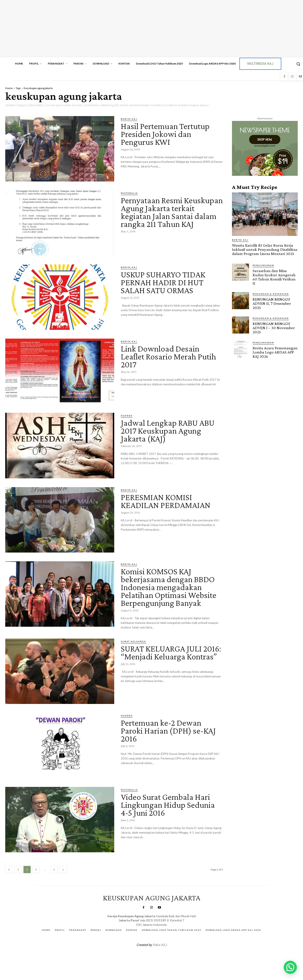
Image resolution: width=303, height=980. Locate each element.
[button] (290, 967)
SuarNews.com (145, 957)
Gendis (165, 957)
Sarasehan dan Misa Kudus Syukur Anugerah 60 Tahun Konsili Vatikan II (274, 277)
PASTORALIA (129, 193)
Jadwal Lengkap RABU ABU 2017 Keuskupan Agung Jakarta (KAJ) (168, 431)
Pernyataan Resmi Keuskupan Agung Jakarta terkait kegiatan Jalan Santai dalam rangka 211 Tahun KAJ (172, 212)
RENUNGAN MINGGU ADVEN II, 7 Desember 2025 (272, 303)
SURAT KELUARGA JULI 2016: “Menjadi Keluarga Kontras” (171, 652)
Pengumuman (263, 265)
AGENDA (127, 416)
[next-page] (63, 870)
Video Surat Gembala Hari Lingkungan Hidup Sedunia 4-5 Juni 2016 (168, 805)
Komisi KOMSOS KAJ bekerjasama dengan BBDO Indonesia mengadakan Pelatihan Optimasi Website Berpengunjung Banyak (169, 587)
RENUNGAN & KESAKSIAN (271, 294)
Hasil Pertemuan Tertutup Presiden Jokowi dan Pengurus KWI (165, 134)
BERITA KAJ (129, 119)
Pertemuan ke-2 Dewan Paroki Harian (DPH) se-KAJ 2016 (168, 731)
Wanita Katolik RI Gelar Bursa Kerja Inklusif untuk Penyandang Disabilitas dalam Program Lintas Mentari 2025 (265, 249)
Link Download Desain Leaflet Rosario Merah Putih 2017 (168, 356)
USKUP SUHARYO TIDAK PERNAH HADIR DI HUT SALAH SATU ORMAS (163, 282)
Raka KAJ (160, 945)
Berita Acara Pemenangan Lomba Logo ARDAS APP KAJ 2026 (275, 352)
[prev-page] (9, 870)
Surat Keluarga (133, 641)
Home (9, 88)
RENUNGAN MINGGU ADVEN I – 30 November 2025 (274, 328)
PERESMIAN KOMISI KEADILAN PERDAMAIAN (166, 501)
